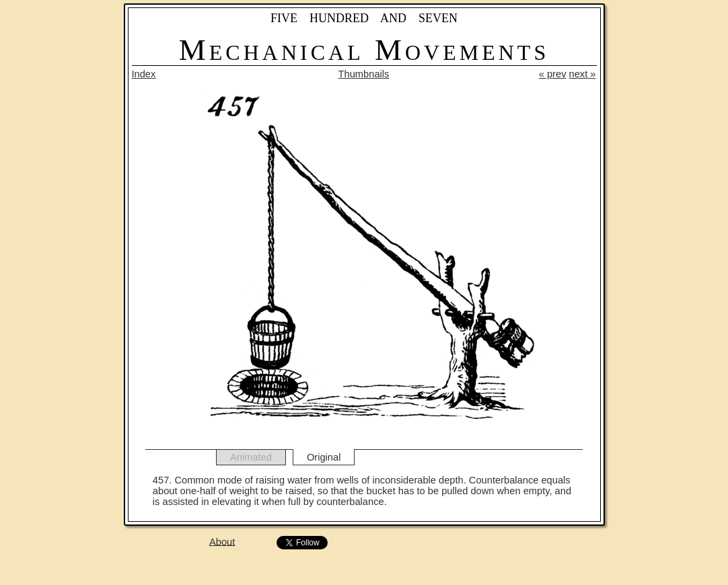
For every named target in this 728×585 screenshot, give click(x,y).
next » (583, 74)
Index (144, 74)
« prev (553, 74)
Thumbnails (364, 74)
